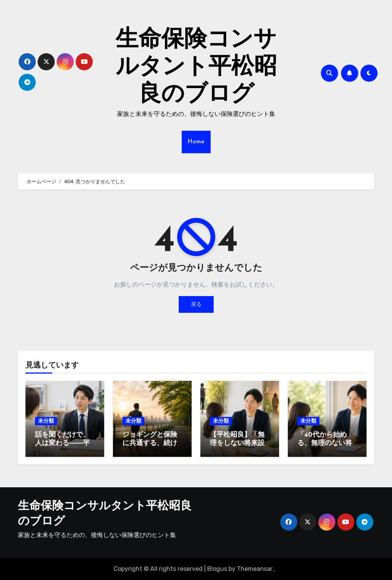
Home (196, 142)
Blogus (217, 569)
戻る (196, 304)
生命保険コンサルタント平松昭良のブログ (196, 68)
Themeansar (255, 569)
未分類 (46, 421)
